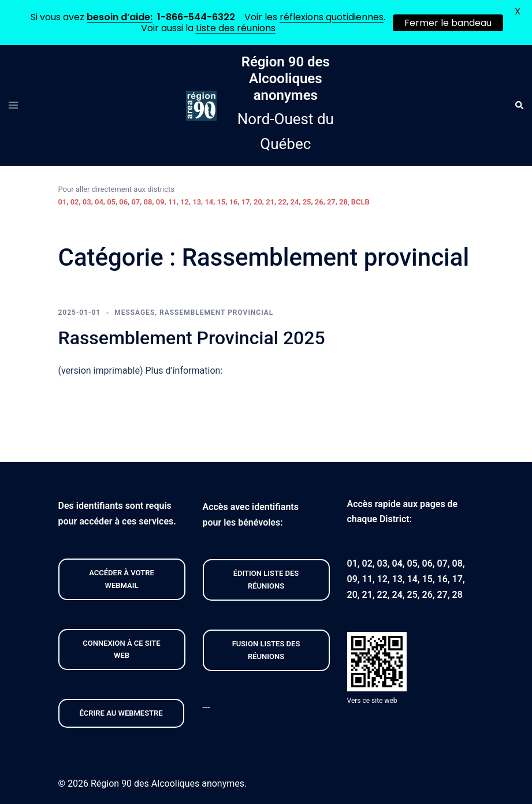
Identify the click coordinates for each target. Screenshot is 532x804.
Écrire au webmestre (121, 713)
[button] (519, 106)
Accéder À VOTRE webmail (122, 579)
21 (270, 202)
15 (222, 202)
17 (246, 202)
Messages (135, 312)
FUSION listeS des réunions (266, 650)
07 (135, 202)
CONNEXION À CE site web (121, 649)
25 (307, 202)
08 (148, 202)
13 (197, 202)
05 (111, 202)
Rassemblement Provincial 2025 (192, 338)
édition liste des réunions (266, 580)
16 (234, 202)
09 (160, 202)
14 (209, 202)
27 (331, 202)
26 (319, 202)
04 (99, 202)
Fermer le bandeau (448, 23)
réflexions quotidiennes (332, 17)
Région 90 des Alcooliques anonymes (286, 79)
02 (75, 202)
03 (87, 202)
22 (282, 202)
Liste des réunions (236, 28)
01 (63, 202)
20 (258, 202)
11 (172, 202)
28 (343, 202)
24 (294, 202)
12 (185, 202)
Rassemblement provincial (216, 312)
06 (123, 202)
